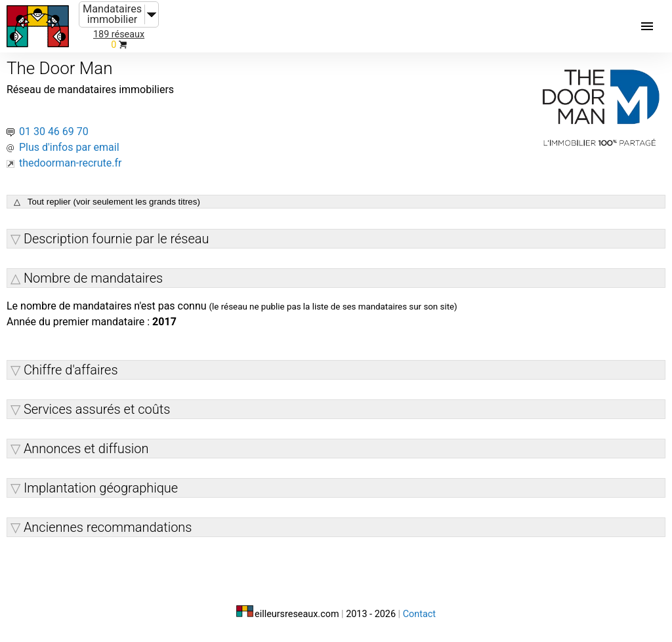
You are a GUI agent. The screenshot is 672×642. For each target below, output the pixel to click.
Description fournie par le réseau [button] (116, 239)
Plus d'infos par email (69, 147)
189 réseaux (119, 34)
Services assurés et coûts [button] (97, 409)
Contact (419, 614)
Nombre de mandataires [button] (93, 278)
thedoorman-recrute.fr (71, 163)
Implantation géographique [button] (101, 488)
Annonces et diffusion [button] (86, 449)
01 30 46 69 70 (54, 131)
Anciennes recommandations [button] (108, 527)
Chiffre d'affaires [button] (71, 370)
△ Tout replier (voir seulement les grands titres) (107, 202)
